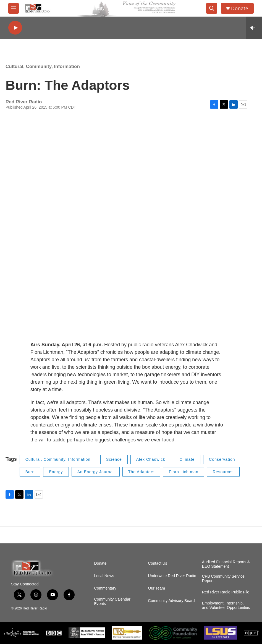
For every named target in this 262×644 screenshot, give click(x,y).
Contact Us (158, 563)
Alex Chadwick (151, 459)
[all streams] (254, 28)
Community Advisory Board (171, 601)
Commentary (105, 588)
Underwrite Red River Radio (172, 576)
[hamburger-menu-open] (14, 8)
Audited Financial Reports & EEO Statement (226, 564)
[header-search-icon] (212, 8)
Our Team (157, 588)
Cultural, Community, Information (43, 66)
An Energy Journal (96, 472)
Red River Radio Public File (226, 592)
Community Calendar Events (112, 602)
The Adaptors (141, 472)
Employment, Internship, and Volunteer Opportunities (226, 605)
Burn (30, 472)
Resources (223, 472)
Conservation (222, 459)
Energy (56, 472)
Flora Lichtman (184, 472)
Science (114, 459)
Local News (104, 576)
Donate (240, 8)
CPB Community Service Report (223, 579)
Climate (187, 459)
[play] (15, 28)
